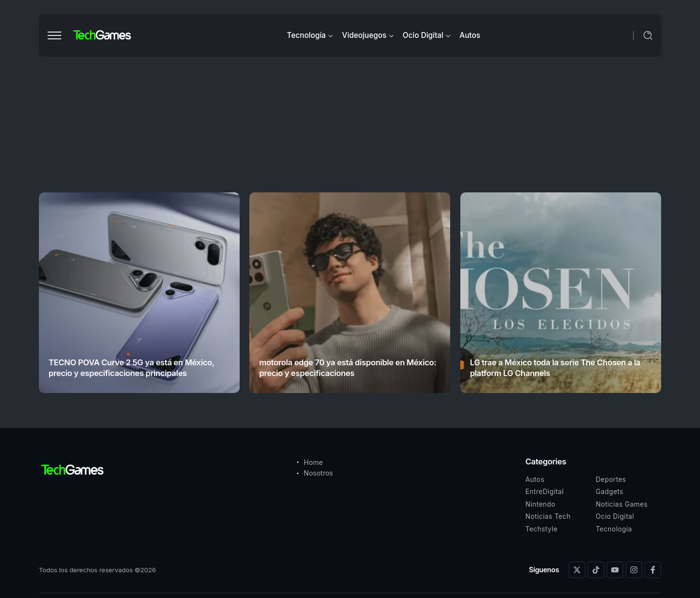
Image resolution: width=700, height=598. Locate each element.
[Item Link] (139, 293)
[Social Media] (577, 570)
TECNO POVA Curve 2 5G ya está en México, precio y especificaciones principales (131, 367)
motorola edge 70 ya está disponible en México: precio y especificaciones (348, 367)
